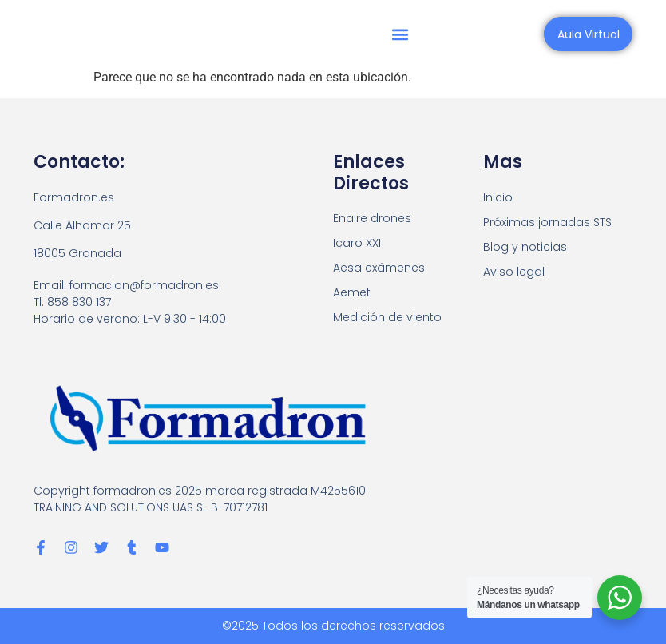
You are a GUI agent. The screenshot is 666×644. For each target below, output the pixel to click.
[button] (402, 34)
